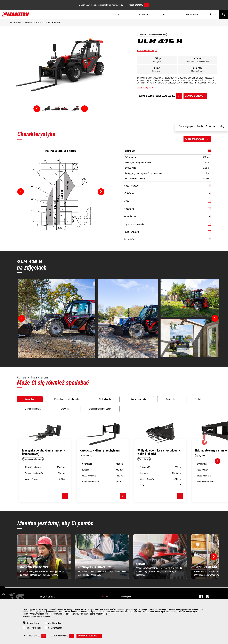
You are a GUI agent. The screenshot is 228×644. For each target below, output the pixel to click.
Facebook (200, 597)
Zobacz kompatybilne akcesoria (157, 96)
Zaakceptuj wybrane (62, 636)
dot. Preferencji (34, 628)
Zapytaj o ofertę (196, 96)
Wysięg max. (157, 71)
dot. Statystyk (55, 623)
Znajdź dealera (193, 14)
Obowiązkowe (33, 623)
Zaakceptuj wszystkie (90, 636)
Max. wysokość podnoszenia (198, 62)
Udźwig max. (157, 62)
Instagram (206, 597)
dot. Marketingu (55, 628)
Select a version (139, 5)
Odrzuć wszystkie (35, 636)
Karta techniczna (146, 51)
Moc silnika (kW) (198, 71)
